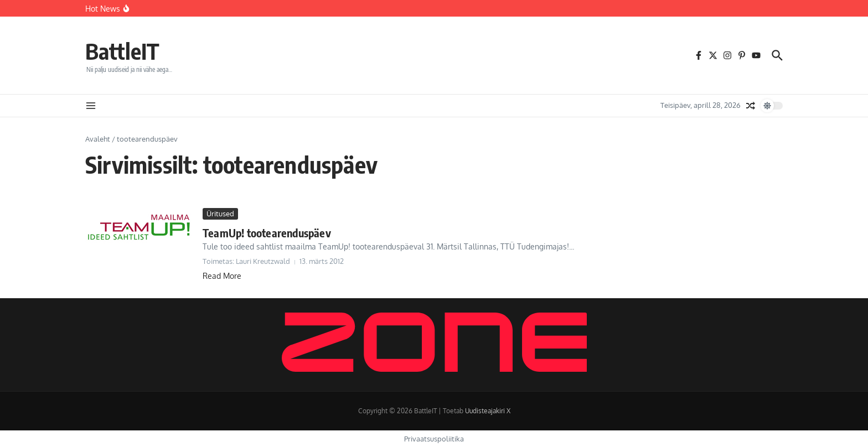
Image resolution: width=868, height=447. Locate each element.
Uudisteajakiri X (488, 411)
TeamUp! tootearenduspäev (267, 233)
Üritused (220, 214)
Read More (222, 276)
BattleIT (122, 51)
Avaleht (98, 139)
